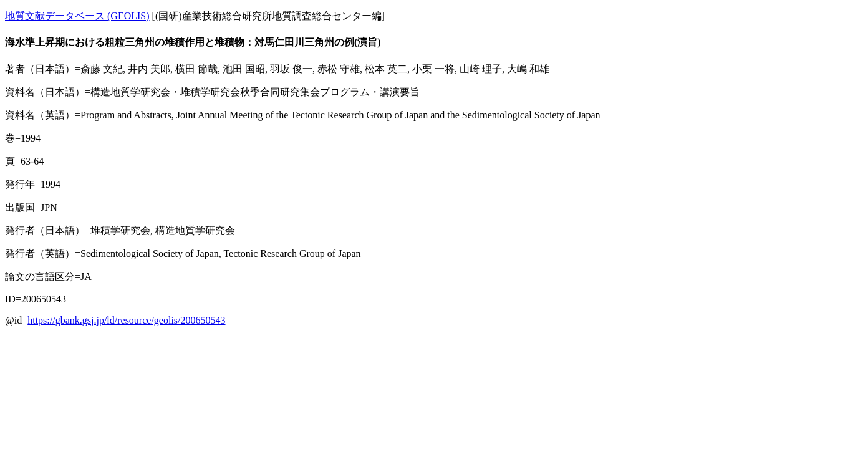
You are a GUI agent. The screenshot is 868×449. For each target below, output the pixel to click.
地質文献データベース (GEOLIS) (77, 16)
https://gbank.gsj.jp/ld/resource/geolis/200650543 (126, 320)
